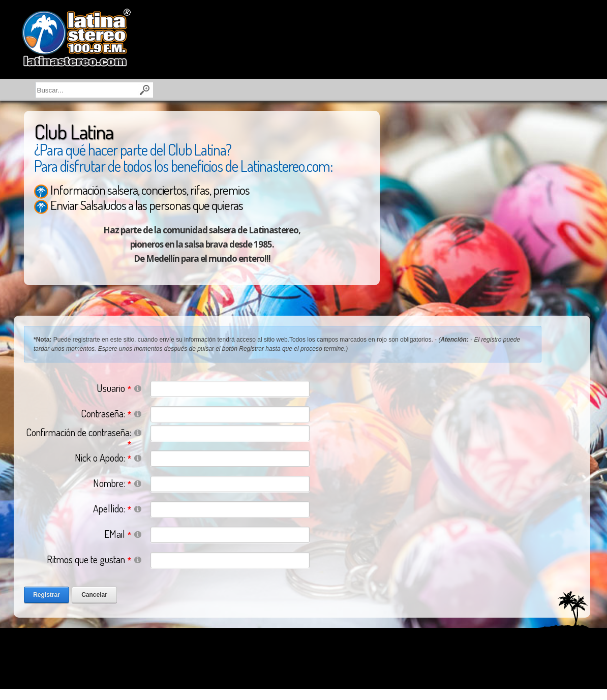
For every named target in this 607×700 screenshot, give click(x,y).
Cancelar (94, 595)
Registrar (47, 595)
